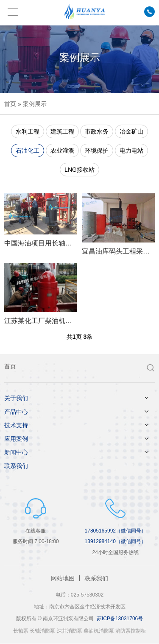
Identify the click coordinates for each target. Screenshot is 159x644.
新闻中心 (16, 452)
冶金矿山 (131, 131)
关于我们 (16, 398)
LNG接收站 (79, 170)
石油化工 (28, 151)
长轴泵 (21, 631)
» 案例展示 (31, 104)
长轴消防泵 (42, 631)
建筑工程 (62, 131)
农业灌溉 (62, 151)
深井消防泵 (70, 631)
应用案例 (16, 439)
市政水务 (97, 131)
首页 (10, 104)
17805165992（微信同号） (116, 531)
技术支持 (16, 425)
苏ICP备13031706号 (120, 619)
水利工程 (28, 131)
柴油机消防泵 (99, 631)
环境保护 (97, 151)
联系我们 (16, 466)
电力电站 (131, 151)
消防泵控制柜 (131, 631)
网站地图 (63, 578)
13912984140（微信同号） (116, 541)
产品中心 (16, 412)
